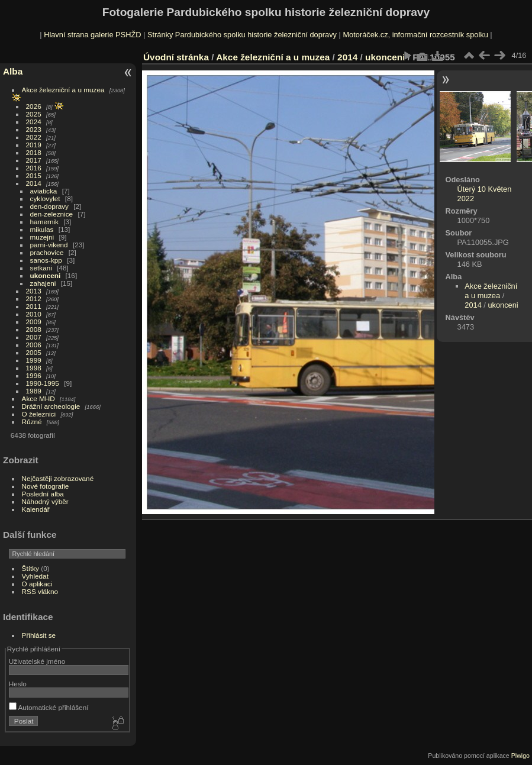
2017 (34, 160)
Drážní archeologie (51, 406)
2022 (34, 137)
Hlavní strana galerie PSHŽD (92, 35)
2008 (34, 329)
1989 (34, 391)
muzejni (42, 237)
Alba (13, 71)
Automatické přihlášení (49, 707)
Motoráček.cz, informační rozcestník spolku (415, 35)
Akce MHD (38, 398)
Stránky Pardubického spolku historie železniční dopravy (242, 35)
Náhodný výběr (45, 501)
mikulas (42, 229)
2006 (34, 345)
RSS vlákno (40, 591)
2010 (34, 314)
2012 (34, 298)
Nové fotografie (46, 486)
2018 (34, 152)
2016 (34, 168)
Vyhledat (35, 576)
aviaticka (44, 191)
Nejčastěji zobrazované (58, 478)
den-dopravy (49, 206)
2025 (34, 114)
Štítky (30, 568)
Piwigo (520, 756)
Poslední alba (43, 494)
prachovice (47, 252)
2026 (34, 106)
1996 (34, 375)
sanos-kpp (46, 260)
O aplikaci (37, 584)
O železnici (39, 414)
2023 (34, 129)
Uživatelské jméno (37, 661)
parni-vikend (49, 245)
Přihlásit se (39, 635)
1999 (34, 360)
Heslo (18, 684)
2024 (34, 122)
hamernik (44, 222)
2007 (34, 337)
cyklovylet (45, 198)
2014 (34, 183)
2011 (34, 306)
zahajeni (43, 283)
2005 (34, 352)
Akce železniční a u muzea (63, 90)
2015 (34, 175)
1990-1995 (43, 383)
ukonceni (46, 275)
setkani (41, 268)
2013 (34, 291)
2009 (34, 322)
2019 (34, 145)
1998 (34, 368)
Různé (32, 422)
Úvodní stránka (176, 57)
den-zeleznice (52, 214)
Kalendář (36, 509)
